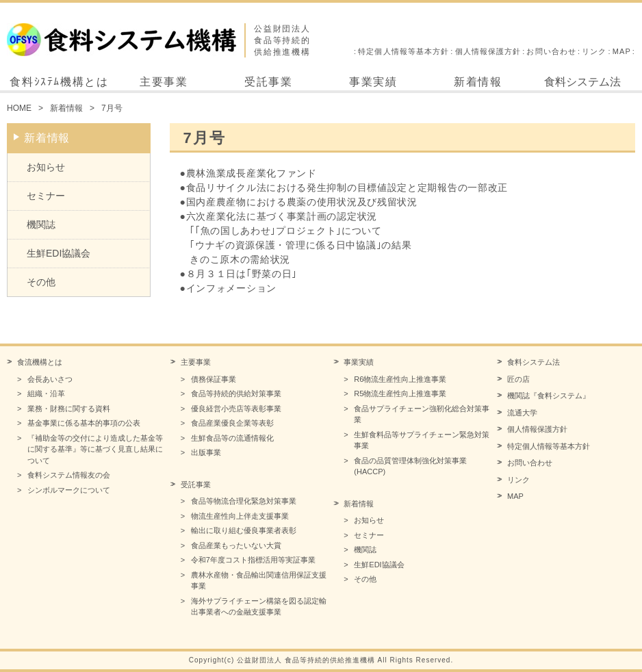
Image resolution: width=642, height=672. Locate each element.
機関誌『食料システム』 (549, 396)
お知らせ (46, 167)
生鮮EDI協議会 (59, 253)
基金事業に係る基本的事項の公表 (84, 423)
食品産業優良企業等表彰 (232, 423)
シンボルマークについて (69, 490)
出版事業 (206, 452)
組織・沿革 (46, 393)
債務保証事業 (214, 379)
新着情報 (478, 82)
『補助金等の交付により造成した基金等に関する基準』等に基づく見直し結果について (95, 449)
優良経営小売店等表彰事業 (236, 409)
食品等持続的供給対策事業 (236, 393)
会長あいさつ (50, 379)
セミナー (46, 196)
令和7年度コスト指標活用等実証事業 (253, 560)
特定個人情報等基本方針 (403, 51)
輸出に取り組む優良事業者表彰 (244, 530)
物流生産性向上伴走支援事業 (240, 516)
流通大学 (522, 413)
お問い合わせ (551, 51)
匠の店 (518, 379)
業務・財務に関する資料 (69, 409)
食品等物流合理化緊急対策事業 (244, 501)
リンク (594, 51)
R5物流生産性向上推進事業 (400, 393)
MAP (622, 51)
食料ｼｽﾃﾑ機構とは (59, 82)
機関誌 (41, 224)
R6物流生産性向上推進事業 (400, 379)
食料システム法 (582, 82)
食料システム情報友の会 (69, 475)
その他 (41, 282)
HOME (19, 108)
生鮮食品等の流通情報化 (232, 438)
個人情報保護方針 (488, 51)
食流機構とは (40, 362)
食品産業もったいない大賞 (236, 545)
